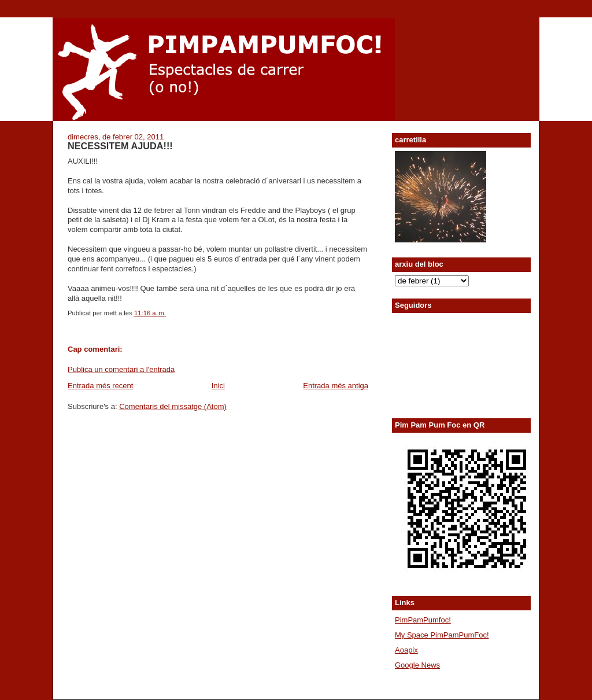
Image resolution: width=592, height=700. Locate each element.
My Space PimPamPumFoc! (442, 635)
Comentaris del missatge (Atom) (173, 406)
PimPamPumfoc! (423, 620)
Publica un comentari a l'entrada (121, 369)
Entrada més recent (100, 386)
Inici (218, 386)
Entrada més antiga (336, 386)
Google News (417, 665)
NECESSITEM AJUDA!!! (120, 146)
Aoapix (406, 650)
